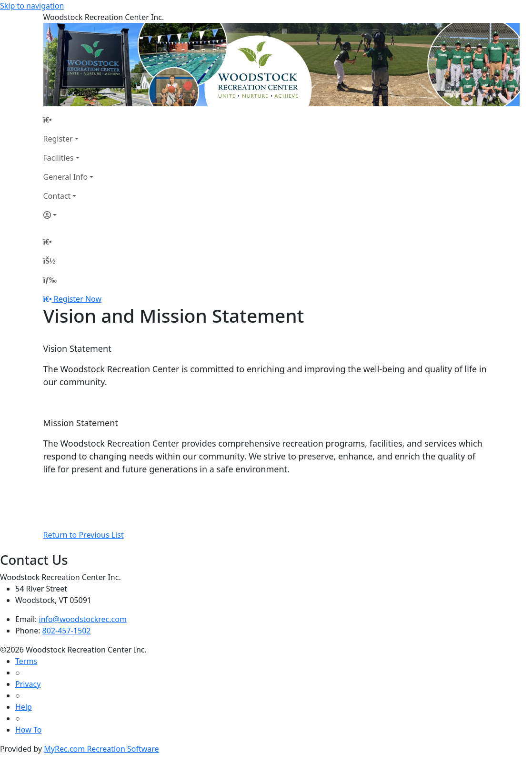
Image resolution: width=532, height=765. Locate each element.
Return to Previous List (84, 535)
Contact (57, 196)
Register (58, 139)
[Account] (69, 215)
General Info (66, 177)
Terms (26, 661)
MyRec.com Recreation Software (101, 749)
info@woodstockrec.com (83, 619)
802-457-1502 (67, 631)
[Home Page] (69, 120)
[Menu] (50, 280)
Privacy (28, 684)
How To (28, 730)
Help (24, 707)
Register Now (78, 299)
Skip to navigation (32, 6)
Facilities (59, 158)
